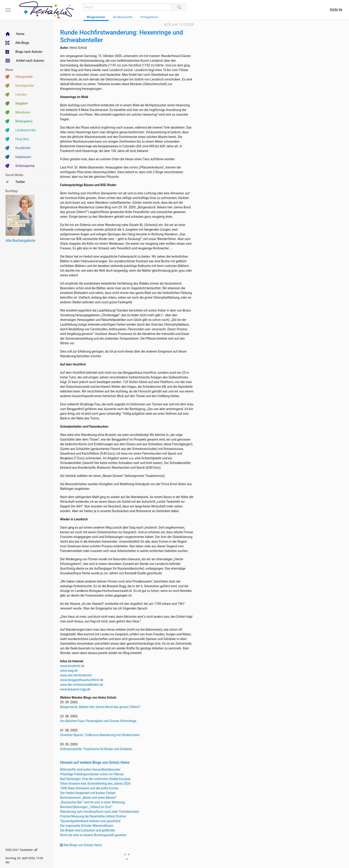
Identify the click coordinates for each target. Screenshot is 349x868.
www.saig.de (69, 671)
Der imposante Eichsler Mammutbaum (87, 826)
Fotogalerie (149, 17)
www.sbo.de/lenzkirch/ (76, 675)
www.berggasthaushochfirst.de (82, 680)
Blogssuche (96, 17)
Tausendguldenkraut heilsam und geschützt (90, 821)
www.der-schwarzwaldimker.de (82, 685)
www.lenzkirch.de (72, 666)
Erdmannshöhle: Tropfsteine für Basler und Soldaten (96, 749)
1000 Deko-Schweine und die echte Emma (89, 788)
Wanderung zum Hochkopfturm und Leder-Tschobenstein (100, 812)
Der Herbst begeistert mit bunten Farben (88, 793)
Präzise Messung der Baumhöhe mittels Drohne (93, 816)
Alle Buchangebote (20, 241)
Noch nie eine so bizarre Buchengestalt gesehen (93, 835)
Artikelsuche (123, 17)
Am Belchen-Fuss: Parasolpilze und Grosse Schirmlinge (98, 721)
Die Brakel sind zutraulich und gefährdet (87, 830)
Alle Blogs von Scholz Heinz (81, 845)
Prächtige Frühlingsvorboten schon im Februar (92, 774)
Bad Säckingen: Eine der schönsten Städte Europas (95, 779)
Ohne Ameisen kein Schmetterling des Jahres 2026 (95, 784)
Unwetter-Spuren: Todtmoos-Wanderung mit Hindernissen (100, 735)
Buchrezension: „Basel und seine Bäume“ (88, 798)
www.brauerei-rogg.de (75, 689)
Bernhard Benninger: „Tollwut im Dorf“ (86, 807)
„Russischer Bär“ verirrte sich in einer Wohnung (92, 802)
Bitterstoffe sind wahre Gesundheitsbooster (90, 770)
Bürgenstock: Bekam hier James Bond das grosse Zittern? (100, 707)
